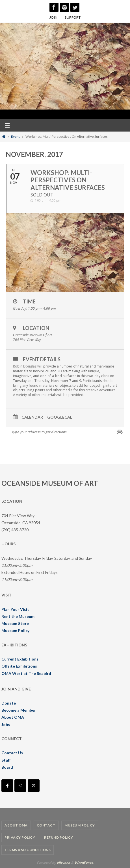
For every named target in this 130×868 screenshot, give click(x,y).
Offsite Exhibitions (19, 666)
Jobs (6, 724)
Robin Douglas (25, 366)
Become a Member (19, 710)
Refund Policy (59, 837)
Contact (46, 825)
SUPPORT (73, 17)
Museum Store (15, 623)
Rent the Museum (18, 616)
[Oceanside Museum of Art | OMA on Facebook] (7, 786)
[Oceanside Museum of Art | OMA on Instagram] (20, 786)
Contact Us (12, 753)
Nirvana (63, 863)
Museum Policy (15, 630)
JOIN (54, 17)
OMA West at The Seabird (26, 673)
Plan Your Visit (15, 609)
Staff (6, 760)
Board (7, 767)
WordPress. (84, 863)
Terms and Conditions (28, 850)
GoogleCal (60, 417)
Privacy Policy (20, 837)
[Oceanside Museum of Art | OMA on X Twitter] (34, 786)
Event (15, 136)
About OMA (13, 717)
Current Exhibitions (20, 659)
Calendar (32, 417)
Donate (9, 703)
